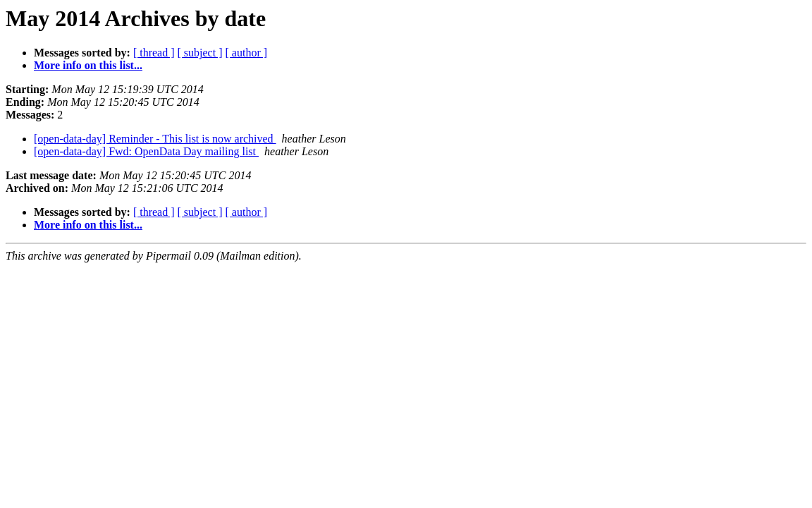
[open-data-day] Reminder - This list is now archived (155, 139)
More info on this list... (88, 65)
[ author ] (247, 53)
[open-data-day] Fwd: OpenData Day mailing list (146, 151)
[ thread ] (154, 53)
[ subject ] (200, 53)
